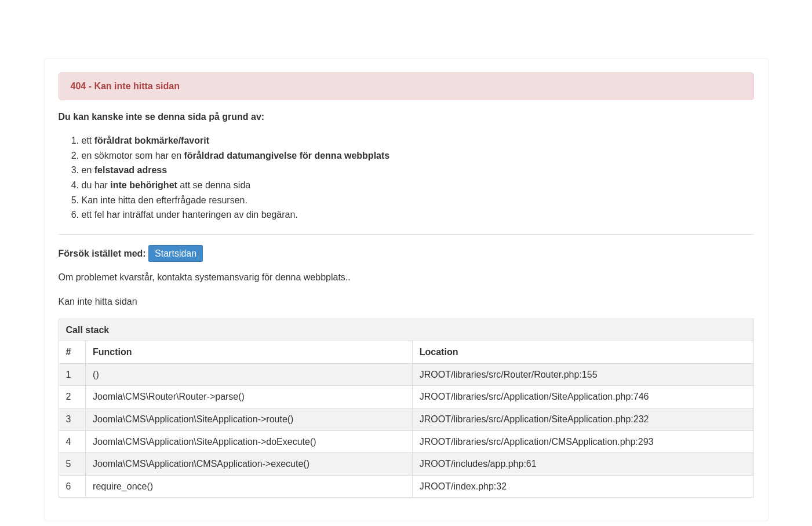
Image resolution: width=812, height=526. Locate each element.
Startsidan (176, 253)
